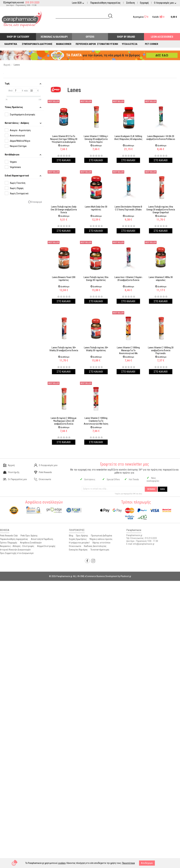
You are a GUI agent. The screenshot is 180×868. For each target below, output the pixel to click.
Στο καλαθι (64, 160)
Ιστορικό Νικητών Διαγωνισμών (15, 550)
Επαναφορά (37, 202)
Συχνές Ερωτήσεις (78, 539)
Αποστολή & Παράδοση (42, 539)
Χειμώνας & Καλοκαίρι (54, 37)
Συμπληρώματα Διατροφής (37, 44)
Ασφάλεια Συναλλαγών (31, 543)
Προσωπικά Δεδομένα (101, 536)
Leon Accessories (162, 37)
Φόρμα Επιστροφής (46, 546)
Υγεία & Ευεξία (130, 44)
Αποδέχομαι (147, 863)
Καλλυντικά (11, 44)
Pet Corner (152, 44)
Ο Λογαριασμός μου (46, 465)
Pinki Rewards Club (9, 536)
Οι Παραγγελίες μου (15, 479)
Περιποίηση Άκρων (86, 44)
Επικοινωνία (43, 479)
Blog (71, 536)
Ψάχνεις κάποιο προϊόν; (101, 539)
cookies (62, 863)
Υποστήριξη (11, 472)
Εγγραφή (144, 3)
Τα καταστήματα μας (100, 550)
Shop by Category (18, 37)
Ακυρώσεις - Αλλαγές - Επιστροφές (17, 546)
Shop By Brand (126, 37)
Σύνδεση (130, 3)
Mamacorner (64, 44)
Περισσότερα (128, 863)
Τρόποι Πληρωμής (9, 543)
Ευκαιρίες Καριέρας (78, 550)
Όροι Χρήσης (82, 536)
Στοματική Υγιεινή (108, 44)
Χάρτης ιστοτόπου (101, 543)
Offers (90, 37)
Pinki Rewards (43, 472)
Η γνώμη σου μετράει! (79, 543)
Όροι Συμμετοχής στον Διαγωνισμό (17, 553)
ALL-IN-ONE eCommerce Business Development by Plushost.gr (102, 576)
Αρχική (9, 465)
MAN (163, 489)
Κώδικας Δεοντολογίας (95, 546)
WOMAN (151, 489)
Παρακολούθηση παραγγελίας (105, 3)
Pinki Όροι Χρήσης (29, 536)
